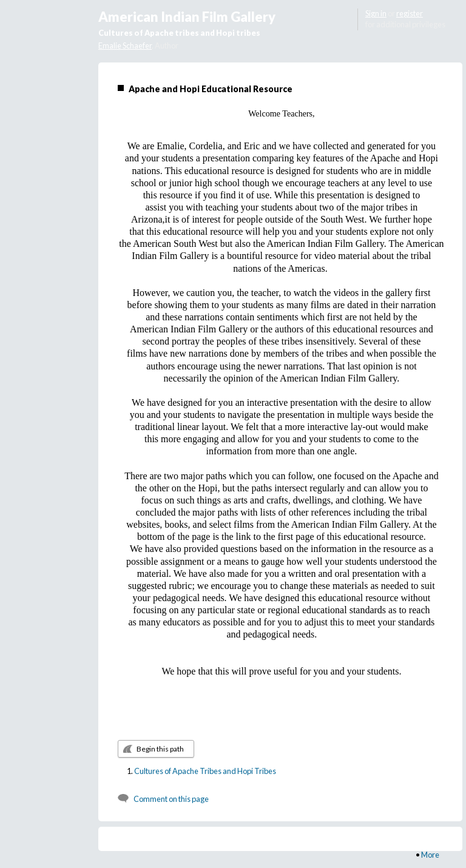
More (430, 855)
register (410, 13)
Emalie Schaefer (125, 45)
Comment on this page (171, 799)
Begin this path (160, 749)
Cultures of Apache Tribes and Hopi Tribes (205, 771)
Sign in (376, 13)
